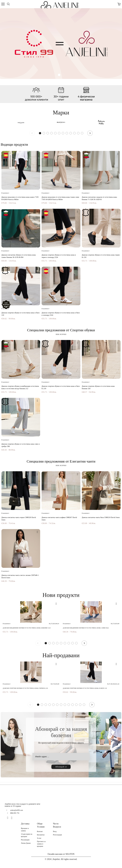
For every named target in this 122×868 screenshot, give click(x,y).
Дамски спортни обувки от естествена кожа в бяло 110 (20, 314)
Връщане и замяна (25, 830)
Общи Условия (41, 825)
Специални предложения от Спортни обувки (61, 330)
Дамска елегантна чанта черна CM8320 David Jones (19, 519)
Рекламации (25, 840)
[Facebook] (9, 818)
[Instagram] (13, 818)
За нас (39, 838)
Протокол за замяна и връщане (41, 844)
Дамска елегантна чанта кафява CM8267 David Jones (59, 519)
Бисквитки (41, 835)
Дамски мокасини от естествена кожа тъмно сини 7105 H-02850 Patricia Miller (60, 198)
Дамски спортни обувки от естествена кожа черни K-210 (101, 256)
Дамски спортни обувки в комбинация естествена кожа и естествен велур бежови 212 (20, 387)
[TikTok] (17, 818)
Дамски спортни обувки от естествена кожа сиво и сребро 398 (21, 445)
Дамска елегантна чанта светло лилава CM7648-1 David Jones (20, 576)
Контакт (40, 831)
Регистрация (57, 835)
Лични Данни (26, 843)
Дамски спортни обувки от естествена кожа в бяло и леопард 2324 (61, 314)
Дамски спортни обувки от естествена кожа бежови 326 (98, 387)
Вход (55, 831)
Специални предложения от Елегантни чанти (61, 461)
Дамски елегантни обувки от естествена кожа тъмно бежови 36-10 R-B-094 (19, 256)
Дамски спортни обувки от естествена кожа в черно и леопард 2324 (59, 256)
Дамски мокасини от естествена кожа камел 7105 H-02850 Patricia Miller (20, 198)
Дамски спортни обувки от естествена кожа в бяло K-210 (61, 387)
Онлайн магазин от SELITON (61, 854)
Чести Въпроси (57, 825)
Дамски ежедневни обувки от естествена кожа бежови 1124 (27, 628)
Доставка (25, 824)
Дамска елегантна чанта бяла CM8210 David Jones (101, 517)
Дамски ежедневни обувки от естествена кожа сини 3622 (86, 628)
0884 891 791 (15, 813)
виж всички (61, 334)
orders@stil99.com (17, 810)
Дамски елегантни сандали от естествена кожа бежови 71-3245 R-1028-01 (99, 198)
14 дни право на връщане (27, 835)
